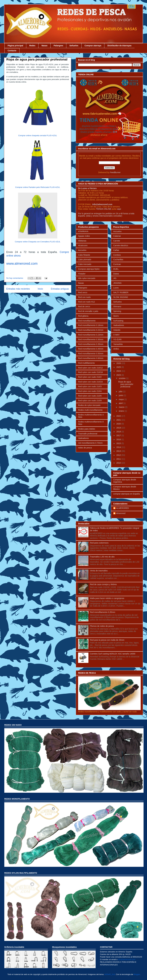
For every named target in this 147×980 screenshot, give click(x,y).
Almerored (121, 513)
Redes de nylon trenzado (89, 405)
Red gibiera (83, 316)
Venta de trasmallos (99, 571)
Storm (116, 316)
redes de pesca (85, 448)
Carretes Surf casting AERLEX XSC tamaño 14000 (113, 654)
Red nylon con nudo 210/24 (90, 382)
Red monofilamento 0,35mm (103, 612)
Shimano (117, 307)
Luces (116, 288)
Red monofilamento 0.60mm (91, 358)
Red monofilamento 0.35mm (91, 344)
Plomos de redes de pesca (102, 626)
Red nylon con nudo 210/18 (90, 372)
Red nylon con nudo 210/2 (90, 377)
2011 (119, 459)
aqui (119, 209)
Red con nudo (84, 297)
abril (121, 403)
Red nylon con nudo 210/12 (90, 368)
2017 (119, 435)
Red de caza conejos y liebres (103, 584)
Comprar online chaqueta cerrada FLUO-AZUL (38, 135)
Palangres (58, 46)
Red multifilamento (86, 363)
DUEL (116, 269)
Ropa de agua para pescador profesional (37, 59)
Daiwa (116, 274)
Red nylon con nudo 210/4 (90, 391)
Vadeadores (83, 438)
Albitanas (82, 241)
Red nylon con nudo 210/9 (90, 401)
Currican (117, 264)
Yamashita (118, 344)
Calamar (117, 236)
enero (122, 411)
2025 (119, 367)
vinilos (116, 349)
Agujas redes (84, 236)
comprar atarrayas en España (126, 494)
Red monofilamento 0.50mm (91, 354)
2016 (119, 439)
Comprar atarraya (93, 46)
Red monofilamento (87, 321)
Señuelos (74, 46)
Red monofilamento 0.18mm (91, 325)
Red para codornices (99, 543)
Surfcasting (118, 321)
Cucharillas (118, 260)
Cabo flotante (84, 255)
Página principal (15, 46)
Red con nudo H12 (86, 302)
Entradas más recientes (18, 289)
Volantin (117, 330)
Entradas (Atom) (44, 296)
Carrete (117, 241)
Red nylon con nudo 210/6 (90, 396)
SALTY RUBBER (121, 292)
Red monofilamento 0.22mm (91, 330)
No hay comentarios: (15, 278)
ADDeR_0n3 (110, 974)
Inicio (40, 289)
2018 (119, 432)
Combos (117, 255)
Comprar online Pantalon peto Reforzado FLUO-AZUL (38, 187)
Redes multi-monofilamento (90, 410)
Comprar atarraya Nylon (89, 269)
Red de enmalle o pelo (88, 311)
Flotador (82, 274)
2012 (119, 455)
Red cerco (83, 292)
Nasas (44, 46)
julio (121, 391)
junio (121, 395)
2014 (119, 447)
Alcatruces (83, 245)
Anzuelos (82, 250)
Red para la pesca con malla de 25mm (107, 640)
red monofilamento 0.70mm (90, 443)
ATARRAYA (83, 231)
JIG (115, 278)
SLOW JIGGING (121, 297)
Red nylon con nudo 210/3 (90, 386)
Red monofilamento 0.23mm (91, 335)
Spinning (117, 311)
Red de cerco (84, 307)
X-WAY (116, 335)
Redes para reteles (87, 429)
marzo (122, 407)
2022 (119, 416)
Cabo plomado (85, 260)
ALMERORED (123, 508)
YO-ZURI (117, 339)
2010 (119, 463)
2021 (119, 420)
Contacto (12, 51)
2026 (119, 363)
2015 (119, 443)
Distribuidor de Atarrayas (119, 46)
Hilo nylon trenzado (87, 278)
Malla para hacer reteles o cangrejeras (107, 598)
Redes (32, 46)
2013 (119, 451)
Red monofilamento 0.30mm (91, 339)
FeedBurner (115, 172)
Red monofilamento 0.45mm (91, 349)
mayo (121, 399)
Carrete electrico (121, 245)
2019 (119, 428)
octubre (122, 378)
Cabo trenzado (85, 264)
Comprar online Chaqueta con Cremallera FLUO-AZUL (38, 242)
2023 (119, 375)
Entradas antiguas (60, 289)
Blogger (137, 974)
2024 (119, 371)
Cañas (116, 250)
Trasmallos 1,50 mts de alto (102, 557)
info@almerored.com (102, 204)
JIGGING (117, 283)
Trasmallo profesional (88, 434)
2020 (119, 424)
